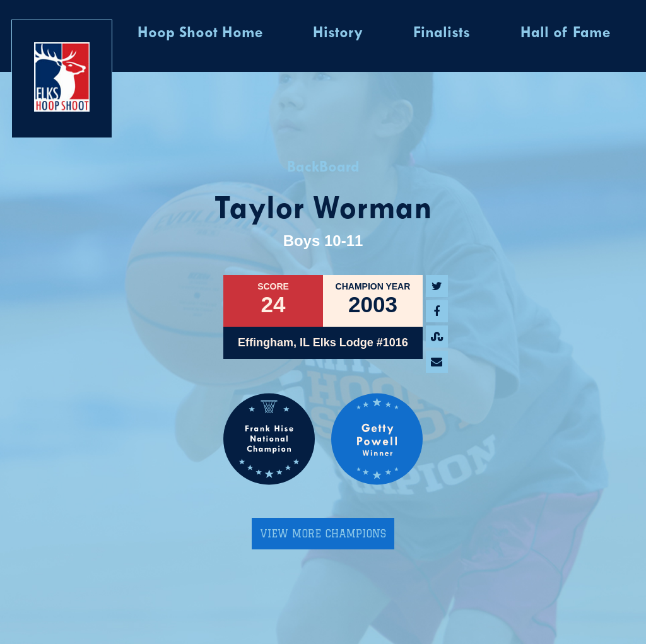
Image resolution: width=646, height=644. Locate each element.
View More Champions (323, 534)
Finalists (442, 33)
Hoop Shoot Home (200, 33)
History (338, 33)
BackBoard (323, 168)
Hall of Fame (565, 33)
